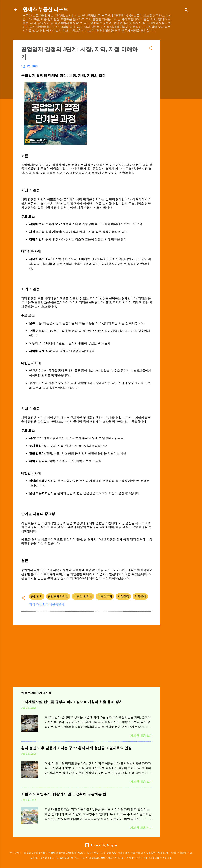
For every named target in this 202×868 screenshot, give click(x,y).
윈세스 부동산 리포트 (45, 9)
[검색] (186, 11)
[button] (150, 49)
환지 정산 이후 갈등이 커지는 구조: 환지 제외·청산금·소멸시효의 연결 (76, 748)
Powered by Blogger (101, 845)
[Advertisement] (176, 99)
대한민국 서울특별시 (50, 604)
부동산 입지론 (83, 596)
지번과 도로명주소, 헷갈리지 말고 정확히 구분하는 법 (64, 794)
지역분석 (140, 596)
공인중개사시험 (58, 596)
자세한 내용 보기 (141, 735)
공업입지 (37, 596)
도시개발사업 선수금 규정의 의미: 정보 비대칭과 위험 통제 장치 (72, 702)
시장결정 (123, 596)
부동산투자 (105, 596)
